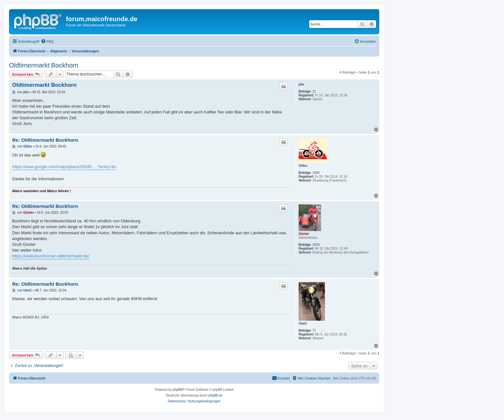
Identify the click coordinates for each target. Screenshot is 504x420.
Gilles (303, 166)
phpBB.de (215, 395)
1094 (316, 173)
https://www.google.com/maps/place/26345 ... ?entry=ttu (64, 167)
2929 (316, 245)
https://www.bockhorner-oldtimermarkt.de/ (51, 256)
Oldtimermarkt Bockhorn (44, 65)
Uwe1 (303, 323)
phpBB (177, 390)
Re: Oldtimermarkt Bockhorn (45, 140)
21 (314, 91)
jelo (301, 84)
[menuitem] (47, 41)
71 (314, 331)
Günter (304, 234)
